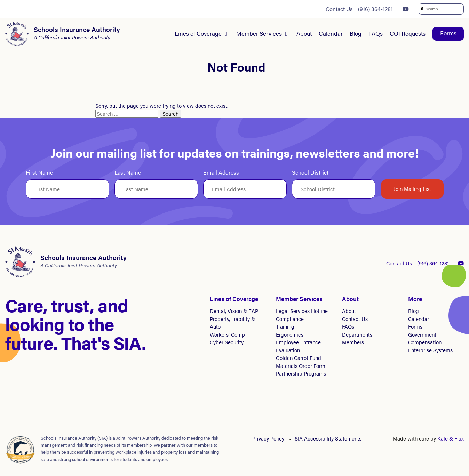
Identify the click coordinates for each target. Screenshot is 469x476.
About (304, 33)
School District (310, 173)
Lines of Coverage (198, 33)
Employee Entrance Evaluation (298, 346)
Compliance (290, 319)
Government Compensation (425, 338)
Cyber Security (227, 342)
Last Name (128, 173)
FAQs (376, 33)
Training (285, 326)
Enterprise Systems (430, 350)
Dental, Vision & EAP (234, 311)
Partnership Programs (301, 373)
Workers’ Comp (227, 334)
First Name (39, 173)
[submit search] (422, 9)
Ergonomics (290, 334)
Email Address (221, 173)
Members (353, 342)
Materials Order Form (301, 366)
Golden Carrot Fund (299, 358)
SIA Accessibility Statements (328, 438)
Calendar (331, 33)
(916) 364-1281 (375, 9)
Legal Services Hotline (302, 311)
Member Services (259, 33)
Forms (448, 33)
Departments (357, 334)
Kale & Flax (451, 438)
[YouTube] (406, 9)
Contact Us (339, 9)
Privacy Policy (268, 438)
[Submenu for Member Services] (286, 34)
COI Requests (408, 33)
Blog (356, 33)
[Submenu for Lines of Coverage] (226, 34)
